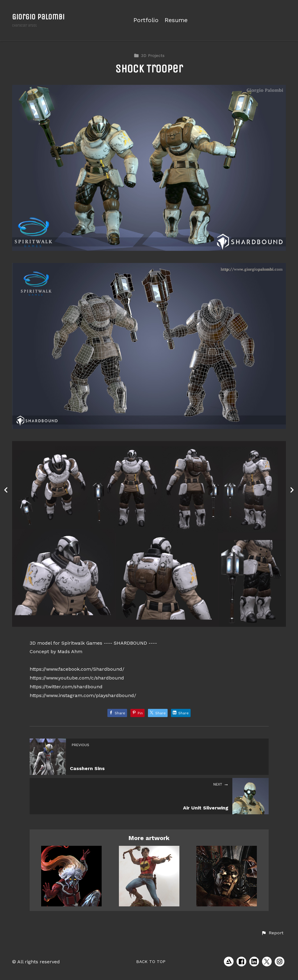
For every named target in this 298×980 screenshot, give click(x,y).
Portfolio (146, 20)
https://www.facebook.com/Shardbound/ (77, 669)
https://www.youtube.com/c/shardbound (77, 678)
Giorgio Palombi (38, 17)
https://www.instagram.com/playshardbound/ (83, 695)
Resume (176, 20)
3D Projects (149, 55)
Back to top (151, 962)
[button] (272, 933)
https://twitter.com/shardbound (66, 687)
